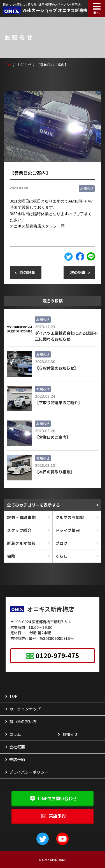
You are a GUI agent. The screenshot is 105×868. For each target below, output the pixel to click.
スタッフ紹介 (19, 530)
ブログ (62, 543)
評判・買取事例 (21, 517)
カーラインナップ (25, 709)
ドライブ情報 (68, 530)
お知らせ (87, 188)
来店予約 (57, 816)
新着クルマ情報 (21, 543)
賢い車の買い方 (23, 721)
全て (34, 505)
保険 (11, 556)
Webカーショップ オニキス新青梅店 (57, 10)
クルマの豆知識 (70, 517)
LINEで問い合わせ (57, 798)
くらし (62, 556)
